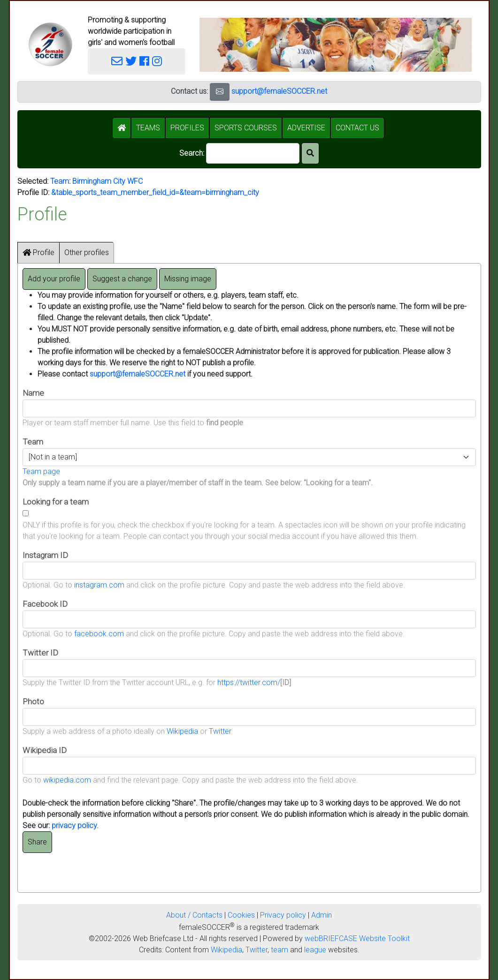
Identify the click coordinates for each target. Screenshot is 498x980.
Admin (322, 915)
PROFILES (187, 128)
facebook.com (99, 634)
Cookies (241, 915)
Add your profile (54, 279)
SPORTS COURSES (246, 128)
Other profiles (87, 253)
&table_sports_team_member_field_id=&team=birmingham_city (155, 192)
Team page (41, 471)
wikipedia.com (67, 780)
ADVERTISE (306, 128)
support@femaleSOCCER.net (279, 91)
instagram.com (99, 585)
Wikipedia (182, 731)
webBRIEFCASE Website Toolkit (357, 939)
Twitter (220, 731)
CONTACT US (357, 128)
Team (60, 181)
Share (37, 842)
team (280, 950)
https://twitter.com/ (249, 682)
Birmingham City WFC (107, 181)
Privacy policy (283, 915)
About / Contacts (194, 915)
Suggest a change (122, 279)
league (315, 950)
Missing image (188, 279)
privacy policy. (75, 825)
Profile (38, 253)
